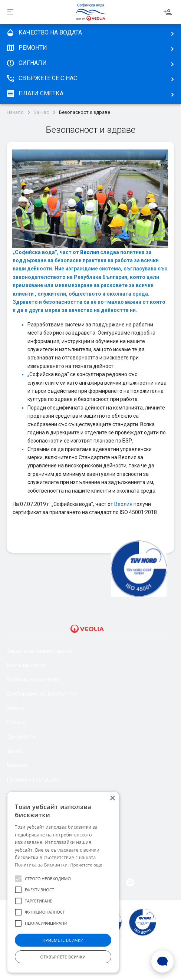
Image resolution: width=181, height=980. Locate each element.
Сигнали (26, 63)
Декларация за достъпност (42, 694)
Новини (16, 722)
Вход (168, 12)
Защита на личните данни (40, 651)
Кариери (17, 765)
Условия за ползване (34, 680)
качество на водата (44, 33)
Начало (15, 112)
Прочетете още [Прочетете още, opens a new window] (86, 865)
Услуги (15, 708)
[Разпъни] (10, 12)
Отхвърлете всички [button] (63, 957)
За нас (15, 751)
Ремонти (27, 48)
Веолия (90, 252)
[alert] (63, 882)
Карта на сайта (26, 665)
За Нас (41, 112)
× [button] (112, 798)
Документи (21, 737)
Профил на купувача (33, 780)
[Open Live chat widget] (162, 961)
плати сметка (35, 93)
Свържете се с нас (42, 78)
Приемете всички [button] (63, 940)
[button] (18, 879)
